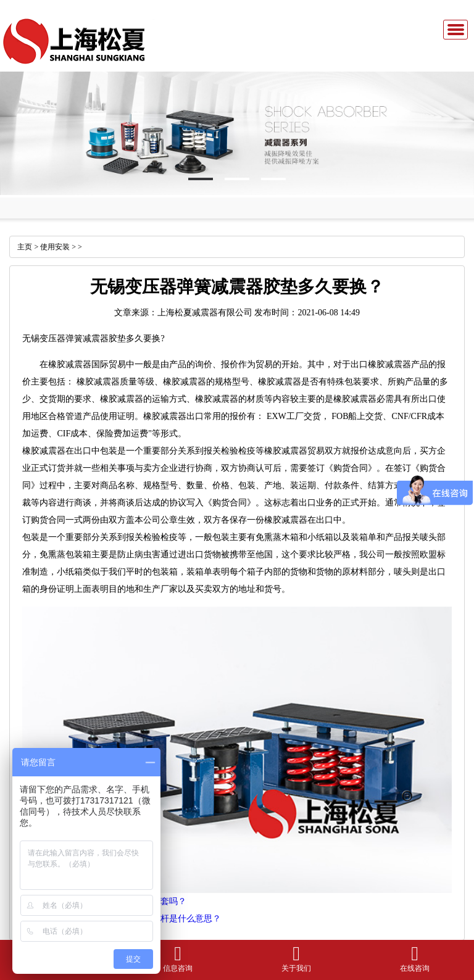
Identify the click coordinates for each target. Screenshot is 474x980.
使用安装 (55, 247)
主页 (25, 247)
